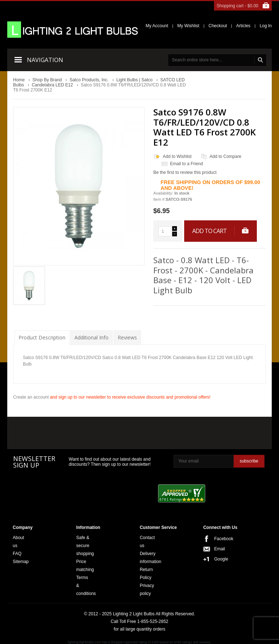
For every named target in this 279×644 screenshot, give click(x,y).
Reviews (127, 337)
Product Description (42, 337)
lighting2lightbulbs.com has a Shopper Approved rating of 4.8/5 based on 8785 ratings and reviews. (140, 642)
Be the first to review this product (185, 172)
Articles (243, 26)
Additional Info (92, 337)
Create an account (31, 397)
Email (216, 549)
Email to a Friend (187, 164)
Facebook (216, 539)
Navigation (45, 60)
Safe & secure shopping (85, 546)
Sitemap (21, 562)
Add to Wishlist (177, 156)
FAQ (17, 554)
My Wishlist (188, 26)
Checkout (218, 26)
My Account (157, 26)
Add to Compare (225, 156)
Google (216, 559)
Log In (266, 26)
